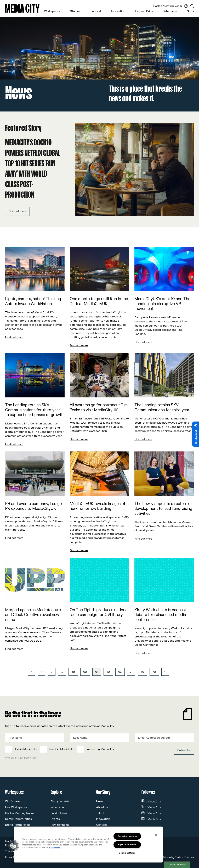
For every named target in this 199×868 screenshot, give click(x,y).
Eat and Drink (144, 11)
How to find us (60, 825)
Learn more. (55, 848)
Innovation (118, 11)
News (190, 11)
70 (154, 672)
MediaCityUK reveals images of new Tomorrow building (98, 506)
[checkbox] (80, 749)
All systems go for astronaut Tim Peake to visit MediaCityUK (99, 408)
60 (85, 672)
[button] (13, 846)
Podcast (96, 11)
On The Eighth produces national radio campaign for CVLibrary (99, 612)
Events (55, 819)
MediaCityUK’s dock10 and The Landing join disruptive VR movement (162, 304)
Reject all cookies (127, 845)
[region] (88, 845)
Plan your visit (60, 801)
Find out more (17, 211)
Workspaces (52, 11)
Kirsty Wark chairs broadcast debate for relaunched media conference (160, 615)
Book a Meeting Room (168, 6)
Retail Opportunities (18, 819)
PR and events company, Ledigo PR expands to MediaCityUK (33, 506)
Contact (102, 825)
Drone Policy (12, 858)
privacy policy (23, 758)
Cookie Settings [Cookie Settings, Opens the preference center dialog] (127, 853)
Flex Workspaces (16, 807)
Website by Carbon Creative (178, 858)
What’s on (170, 11)
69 (142, 672)
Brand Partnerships (18, 825)
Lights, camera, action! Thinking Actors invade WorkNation (33, 301)
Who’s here (12, 801)
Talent (100, 813)
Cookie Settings (177, 865)
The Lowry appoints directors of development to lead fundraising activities (163, 509)
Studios (75, 11)
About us (102, 807)
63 (120, 672)
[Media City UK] (22, 8)
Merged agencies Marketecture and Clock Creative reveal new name (33, 615)
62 (108, 672)
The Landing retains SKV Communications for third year (162, 408)
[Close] (156, 835)
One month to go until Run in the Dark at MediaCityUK (99, 301)
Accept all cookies (127, 836)
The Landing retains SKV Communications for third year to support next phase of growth (34, 410)
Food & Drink (59, 813)
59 (73, 672)
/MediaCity (151, 802)
